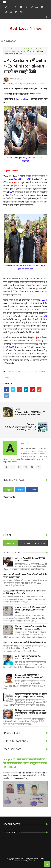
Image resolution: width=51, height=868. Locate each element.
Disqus (20, 490)
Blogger (9, 490)
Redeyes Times (10, 51)
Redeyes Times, (38, 84)
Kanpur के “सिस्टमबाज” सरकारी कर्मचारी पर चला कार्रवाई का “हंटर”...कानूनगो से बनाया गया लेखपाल (25, 763)
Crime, (24, 84)
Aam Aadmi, (10, 84)
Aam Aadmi (15, 49)
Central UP (25, 49)
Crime (33, 49)
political (40, 49)
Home (7, 49)
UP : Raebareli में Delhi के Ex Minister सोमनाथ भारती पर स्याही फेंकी (25, 66)
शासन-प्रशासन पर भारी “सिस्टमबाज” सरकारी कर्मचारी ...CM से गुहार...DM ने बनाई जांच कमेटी (30, 610)
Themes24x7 (33, 861)
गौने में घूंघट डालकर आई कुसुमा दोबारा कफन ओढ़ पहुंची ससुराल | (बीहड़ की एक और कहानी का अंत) (30, 713)
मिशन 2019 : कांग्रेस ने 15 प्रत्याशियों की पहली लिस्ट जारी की (25, 642)
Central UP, (18, 84)
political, (30, 84)
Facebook (32, 490)
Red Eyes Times (26, 28)
